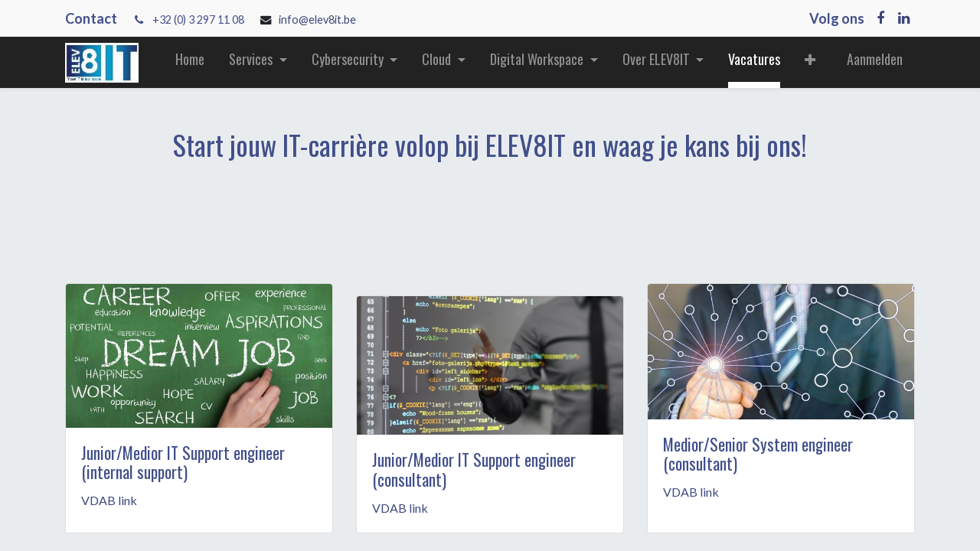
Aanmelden (875, 59)
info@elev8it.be (318, 20)
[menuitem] (190, 62)
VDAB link (109, 500)
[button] (810, 62)
